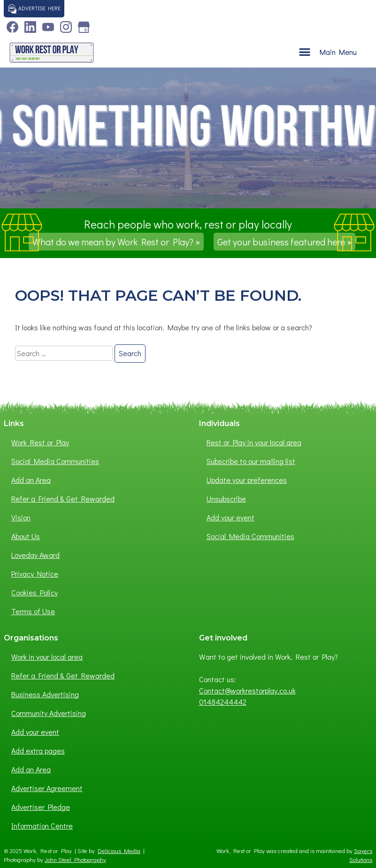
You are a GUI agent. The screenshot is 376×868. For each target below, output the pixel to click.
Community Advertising (49, 713)
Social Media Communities (55, 461)
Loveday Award (35, 555)
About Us (26, 536)
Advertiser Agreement (47, 788)
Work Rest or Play (40, 442)
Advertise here (34, 9)
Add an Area (31, 480)
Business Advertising (45, 694)
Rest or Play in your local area (254, 442)
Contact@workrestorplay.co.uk (247, 690)
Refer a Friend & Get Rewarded (63, 499)
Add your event (230, 517)
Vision (21, 517)
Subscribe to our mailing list (251, 461)
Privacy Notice (35, 574)
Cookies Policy (35, 592)
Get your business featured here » (284, 242)
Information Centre (42, 826)
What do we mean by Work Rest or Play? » (116, 242)
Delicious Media (119, 851)
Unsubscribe (226, 499)
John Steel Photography (75, 860)
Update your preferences (247, 480)
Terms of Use (33, 611)
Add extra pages (38, 750)
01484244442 (223, 702)
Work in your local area (47, 657)
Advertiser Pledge (41, 807)
